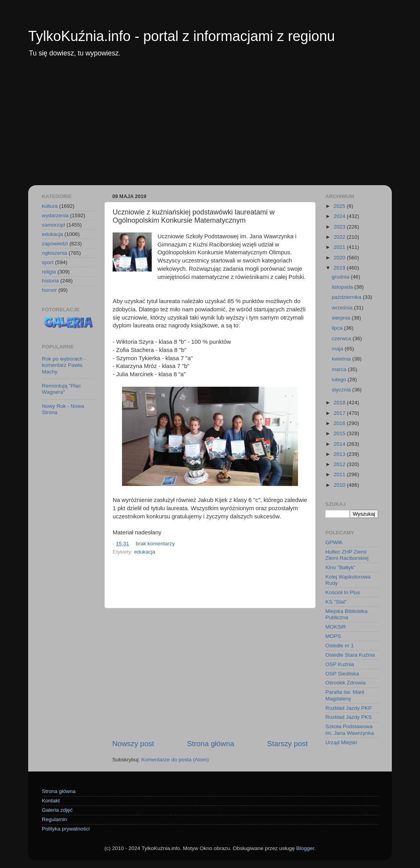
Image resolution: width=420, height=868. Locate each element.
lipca (338, 328)
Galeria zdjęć (57, 810)
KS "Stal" (336, 602)
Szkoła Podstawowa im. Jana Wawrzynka (350, 730)
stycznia (342, 390)
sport (48, 262)
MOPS (333, 636)
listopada (343, 287)
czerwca (342, 338)
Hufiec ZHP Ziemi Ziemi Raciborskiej (347, 555)
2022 (340, 237)
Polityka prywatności (66, 829)
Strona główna (211, 744)
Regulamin (55, 819)
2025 (340, 206)
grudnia (341, 277)
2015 (340, 433)
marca (340, 369)
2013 (340, 454)
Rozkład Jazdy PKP (349, 708)
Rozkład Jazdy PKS (349, 717)
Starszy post (287, 744)
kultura (50, 206)
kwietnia (342, 359)
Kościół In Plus (343, 592)
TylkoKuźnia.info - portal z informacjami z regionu (181, 36)
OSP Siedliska (342, 674)
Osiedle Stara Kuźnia (350, 655)
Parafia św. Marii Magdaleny (345, 695)
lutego (340, 380)
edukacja (145, 552)
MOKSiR (336, 627)
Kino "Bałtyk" (340, 567)
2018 (340, 403)
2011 (340, 474)
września (343, 308)
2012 (340, 464)
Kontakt (51, 801)
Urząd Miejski (341, 742)
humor (49, 290)
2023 (340, 227)
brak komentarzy (155, 544)
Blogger (305, 848)
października (347, 297)
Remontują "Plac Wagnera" (61, 389)
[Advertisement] (210, 127)
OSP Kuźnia (340, 664)
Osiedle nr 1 (340, 646)
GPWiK (334, 542)
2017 (340, 413)
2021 (340, 247)
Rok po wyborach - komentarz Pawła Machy (64, 365)
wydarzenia (55, 215)
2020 (340, 258)
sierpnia (342, 318)
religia (49, 272)
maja (338, 349)
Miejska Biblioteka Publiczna (346, 614)
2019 (340, 268)
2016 (340, 423)
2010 (340, 485)
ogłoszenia (55, 253)
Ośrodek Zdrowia (346, 683)
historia (50, 281)
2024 (340, 216)
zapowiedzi (55, 244)
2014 (340, 444)
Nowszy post (133, 744)
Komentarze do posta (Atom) (175, 760)
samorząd (53, 225)
